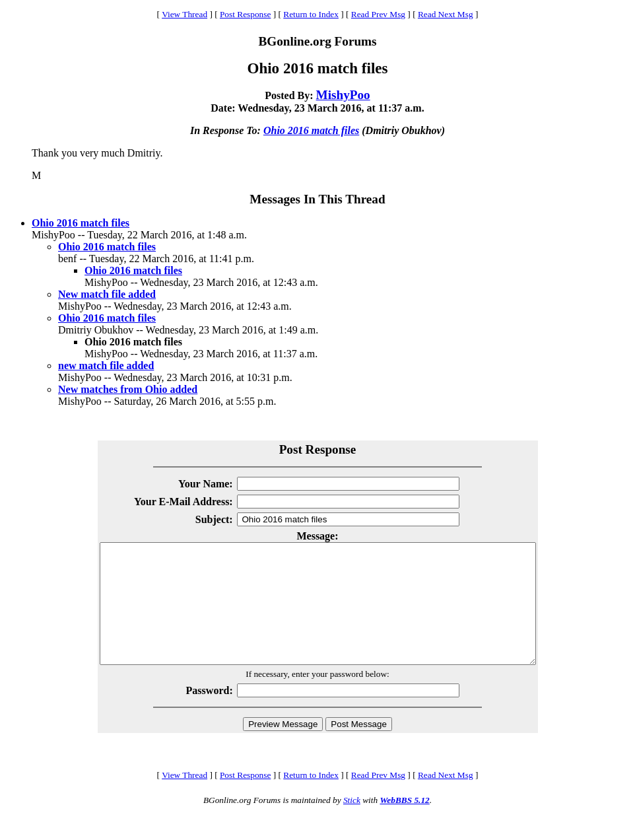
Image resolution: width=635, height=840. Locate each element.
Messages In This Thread (317, 199)
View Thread (184, 14)
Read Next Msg (446, 14)
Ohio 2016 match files (311, 130)
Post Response (245, 14)
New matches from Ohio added (128, 389)
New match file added (107, 294)
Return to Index (311, 14)
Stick (352, 824)
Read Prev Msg (378, 14)
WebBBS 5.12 (404, 824)
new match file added (106, 366)
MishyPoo (343, 95)
